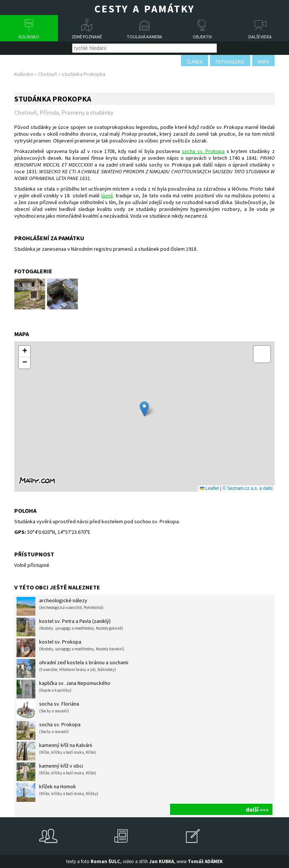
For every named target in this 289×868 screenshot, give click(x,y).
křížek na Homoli (57, 792)
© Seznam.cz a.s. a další (248, 488)
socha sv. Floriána (48, 710)
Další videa (260, 37)
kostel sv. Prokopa (70, 648)
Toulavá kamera (144, 37)
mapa (263, 62)
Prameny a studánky (87, 112)
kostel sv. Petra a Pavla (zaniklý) (70, 627)
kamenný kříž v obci (56, 772)
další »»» (257, 809)
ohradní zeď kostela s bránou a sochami (72, 668)
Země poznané (87, 37)
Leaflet (209, 488)
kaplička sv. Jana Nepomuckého (63, 689)
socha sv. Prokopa (203, 151)
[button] (144, 409)
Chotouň (48, 74)
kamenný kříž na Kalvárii (56, 751)
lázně (107, 195)
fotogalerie (230, 62)
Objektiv (202, 37)
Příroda (49, 112)
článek (195, 62)
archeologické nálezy (60, 606)
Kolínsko (29, 37)
